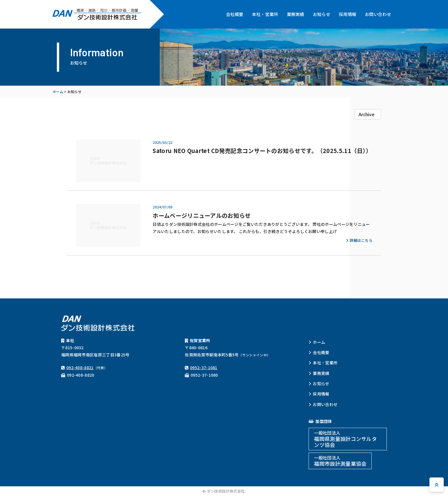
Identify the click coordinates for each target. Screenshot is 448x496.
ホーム (319, 342)
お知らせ (322, 14)
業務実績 (296, 14)
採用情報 (348, 14)
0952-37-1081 (204, 368)
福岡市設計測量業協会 (340, 461)
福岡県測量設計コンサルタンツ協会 (345, 439)
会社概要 (235, 14)
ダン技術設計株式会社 (97, 14)
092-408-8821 (80, 368)
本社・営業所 (265, 14)
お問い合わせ (378, 14)
